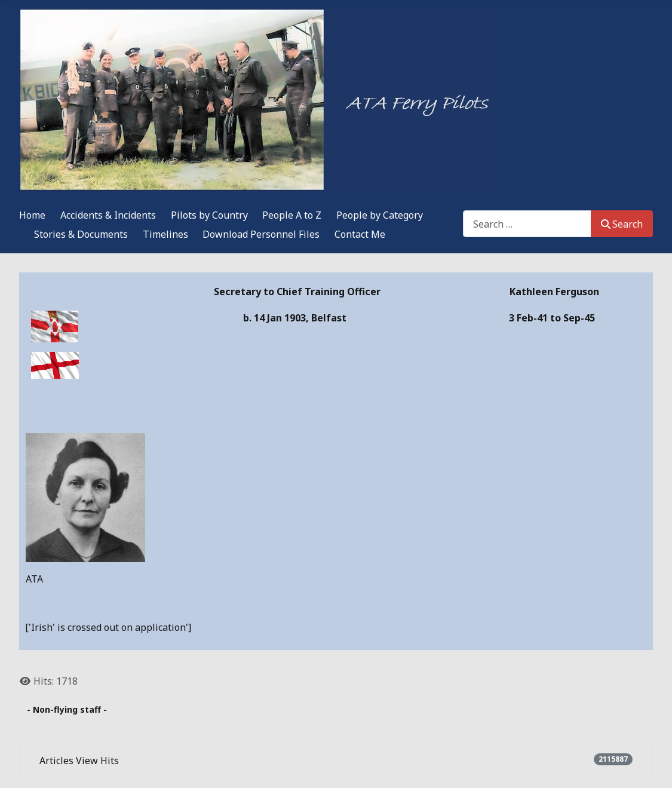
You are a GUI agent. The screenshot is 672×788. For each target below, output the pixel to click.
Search (622, 224)
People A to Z (292, 215)
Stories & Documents (81, 234)
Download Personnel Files (261, 234)
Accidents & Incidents (108, 215)
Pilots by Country (209, 215)
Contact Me (360, 234)
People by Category (380, 215)
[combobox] (527, 224)
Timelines (165, 234)
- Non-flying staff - (67, 709)
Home (32, 215)
